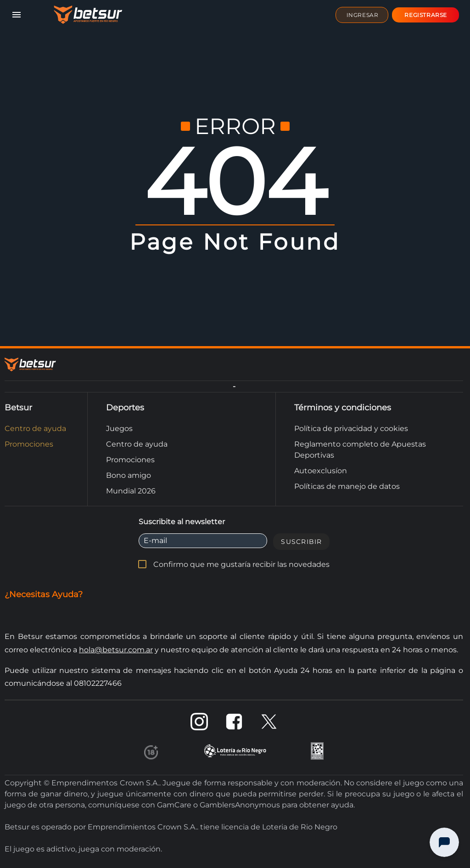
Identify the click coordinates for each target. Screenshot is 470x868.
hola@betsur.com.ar (116, 650)
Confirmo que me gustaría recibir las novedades (241, 564)
